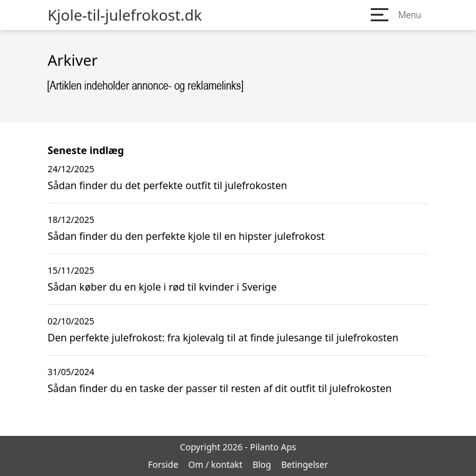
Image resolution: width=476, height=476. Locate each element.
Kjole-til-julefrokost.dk (125, 15)
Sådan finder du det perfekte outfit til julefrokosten (167, 185)
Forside (163, 464)
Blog (262, 464)
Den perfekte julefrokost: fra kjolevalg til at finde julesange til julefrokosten (223, 338)
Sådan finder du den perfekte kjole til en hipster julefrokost (186, 236)
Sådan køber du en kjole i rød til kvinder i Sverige (162, 287)
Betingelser (305, 464)
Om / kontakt (216, 464)
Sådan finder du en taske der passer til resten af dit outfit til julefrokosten (220, 388)
